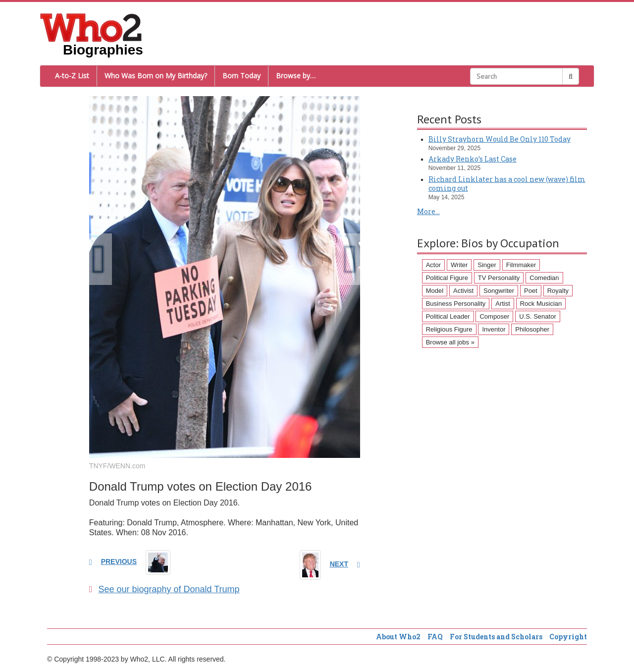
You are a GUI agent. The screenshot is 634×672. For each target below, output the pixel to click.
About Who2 (398, 637)
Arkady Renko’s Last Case (473, 159)
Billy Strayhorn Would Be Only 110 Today (500, 139)
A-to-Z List (72, 76)
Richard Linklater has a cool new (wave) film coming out (507, 184)
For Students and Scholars (496, 637)
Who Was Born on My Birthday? (156, 76)
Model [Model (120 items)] (435, 291)
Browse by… (296, 76)
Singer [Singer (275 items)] (487, 265)
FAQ (435, 637)
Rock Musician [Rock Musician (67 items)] (541, 304)
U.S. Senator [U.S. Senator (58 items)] (537, 316)
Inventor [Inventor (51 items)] (494, 329)
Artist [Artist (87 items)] (503, 304)
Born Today (241, 76)
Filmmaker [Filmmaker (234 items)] (521, 265)
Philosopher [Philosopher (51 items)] (532, 329)
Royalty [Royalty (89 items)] (558, 291)
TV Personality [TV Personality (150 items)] (499, 278)
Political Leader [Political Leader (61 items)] (448, 316)
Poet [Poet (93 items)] (531, 291)
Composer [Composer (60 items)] (494, 316)
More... (428, 211)
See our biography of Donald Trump (164, 589)
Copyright (568, 637)
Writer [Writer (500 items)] (459, 265)
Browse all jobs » (450, 342)
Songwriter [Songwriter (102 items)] (499, 291)
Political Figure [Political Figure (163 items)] (447, 278)
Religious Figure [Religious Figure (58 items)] (449, 329)
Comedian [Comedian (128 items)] (544, 278)
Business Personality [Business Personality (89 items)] (456, 304)
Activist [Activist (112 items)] (463, 291)
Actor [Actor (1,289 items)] (433, 265)
